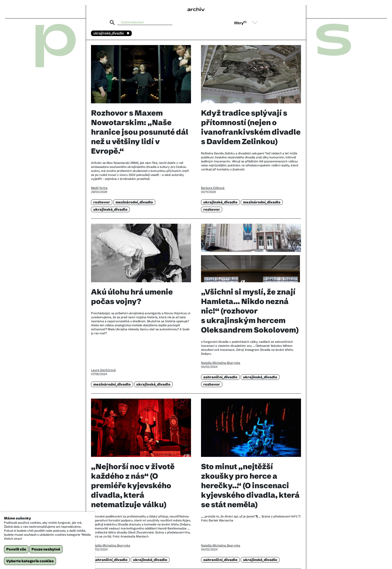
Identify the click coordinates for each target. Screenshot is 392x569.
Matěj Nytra (99, 188)
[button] (248, 23)
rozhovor (102, 202)
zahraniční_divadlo (220, 377)
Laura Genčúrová (103, 370)
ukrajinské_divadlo (110, 209)
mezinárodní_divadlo (134, 202)
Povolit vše (16, 549)
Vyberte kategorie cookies (30, 561)
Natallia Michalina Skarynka (221, 363)
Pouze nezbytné (46, 549)
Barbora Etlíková (213, 188)
